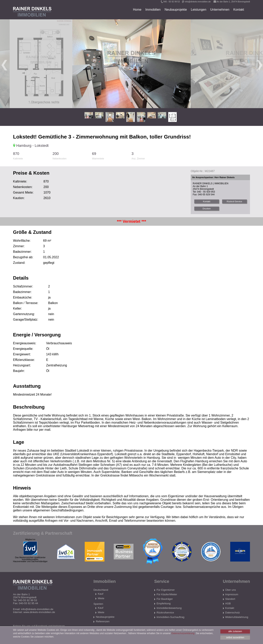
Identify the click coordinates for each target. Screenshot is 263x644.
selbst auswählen (235, 637)
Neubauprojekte (176, 10)
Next (259, 64)
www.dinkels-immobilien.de (39, 612)
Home (137, 10)
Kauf (100, 594)
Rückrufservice (165, 613)
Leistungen (198, 10)
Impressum (232, 594)
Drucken (207, 209)
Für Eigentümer (166, 590)
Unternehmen (220, 10)
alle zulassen (235, 631)
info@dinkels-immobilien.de (198, 2)
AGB (228, 603)
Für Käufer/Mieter (167, 594)
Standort (230, 599)
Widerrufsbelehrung (237, 617)
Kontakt (239, 10)
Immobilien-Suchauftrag (170, 617)
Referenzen (103, 621)
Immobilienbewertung (169, 608)
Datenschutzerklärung (183, 633)
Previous (4, 64)
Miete (101, 598)
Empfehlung (164, 603)
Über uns (231, 590)
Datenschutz (233, 613)
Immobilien (153, 10)
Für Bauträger (165, 599)
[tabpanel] (131, 64)
